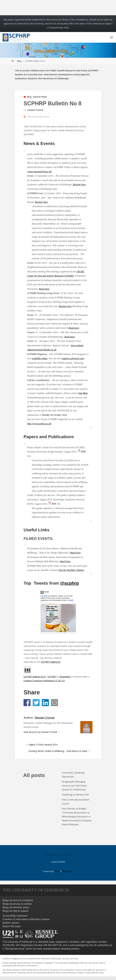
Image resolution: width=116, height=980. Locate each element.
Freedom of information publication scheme (26, 919)
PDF (84, 452)
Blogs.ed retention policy (16, 907)
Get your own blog (70, 959)
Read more (44, 289)
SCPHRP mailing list (51, 662)
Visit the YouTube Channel (71, 570)
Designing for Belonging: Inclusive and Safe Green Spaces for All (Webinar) (74, 786)
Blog (19, 61)
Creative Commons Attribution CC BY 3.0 (44, 681)
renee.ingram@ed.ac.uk (40, 172)
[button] (27, 703)
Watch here (75, 553)
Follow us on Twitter (58, 855)
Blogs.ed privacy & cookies (17, 904)
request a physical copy (73, 358)
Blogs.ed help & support (16, 911)
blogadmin (65, 677)
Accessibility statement (15, 916)
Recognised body (15, 949)
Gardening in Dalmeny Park (75, 795)
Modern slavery (11, 923)
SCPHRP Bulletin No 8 (34, 677)
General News (40, 97)
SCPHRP (52, 677)
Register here (79, 184)
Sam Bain (83, 393)
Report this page (12, 926)
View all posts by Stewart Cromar (42, 732)
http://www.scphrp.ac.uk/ (39, 424)
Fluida (57, 871)
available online (40, 358)
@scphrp (69, 583)
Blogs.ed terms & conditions (18, 900)
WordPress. (68, 871)
